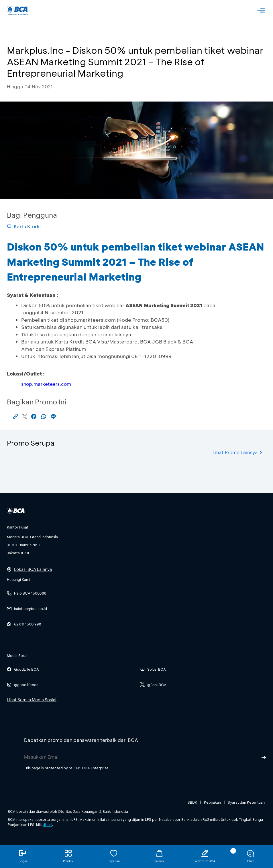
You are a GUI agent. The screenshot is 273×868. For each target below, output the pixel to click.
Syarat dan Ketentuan (246, 802)
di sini (47, 825)
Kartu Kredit (24, 226)
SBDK (192, 802)
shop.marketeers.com (46, 384)
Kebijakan (212, 802)
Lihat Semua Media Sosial (32, 700)
